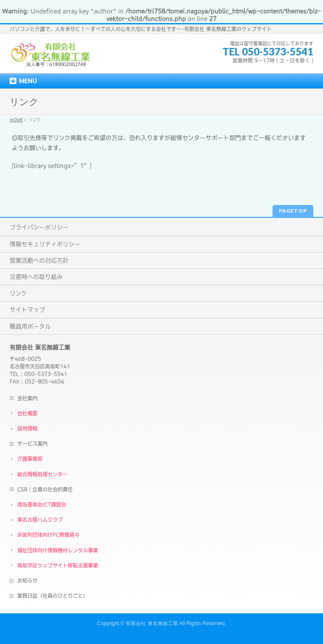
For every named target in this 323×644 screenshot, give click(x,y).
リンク (18, 293)
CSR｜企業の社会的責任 (45, 489)
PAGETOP (293, 211)
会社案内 (27, 398)
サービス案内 (32, 444)
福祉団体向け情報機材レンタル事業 (58, 550)
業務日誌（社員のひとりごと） (53, 596)
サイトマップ (27, 310)
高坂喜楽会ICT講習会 (42, 505)
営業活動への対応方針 (39, 260)
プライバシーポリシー (39, 227)
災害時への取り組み (36, 277)
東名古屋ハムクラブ (40, 520)
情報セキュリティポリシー (45, 244)
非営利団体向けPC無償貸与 (48, 535)
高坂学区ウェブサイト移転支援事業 (58, 565)
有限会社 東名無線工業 (152, 623)
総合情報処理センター (42, 474)
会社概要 (27, 413)
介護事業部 (30, 459)
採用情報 (27, 428)
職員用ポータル (30, 326)
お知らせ (27, 581)
